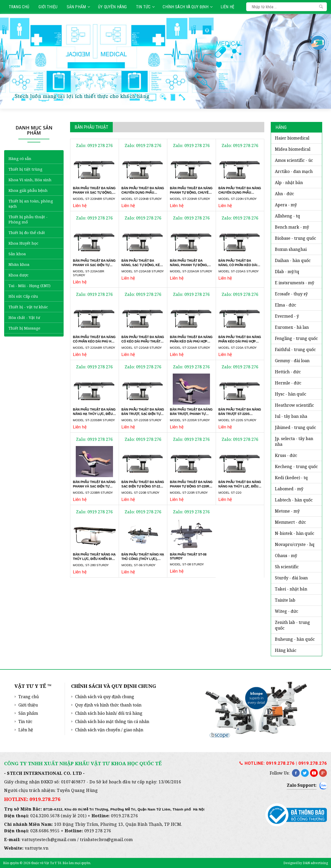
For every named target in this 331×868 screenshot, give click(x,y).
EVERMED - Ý (287, 316)
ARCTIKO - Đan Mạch (294, 171)
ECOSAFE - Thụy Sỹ (291, 294)
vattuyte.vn (37, 848)
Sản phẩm (78, 7)
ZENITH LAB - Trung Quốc (292, 625)
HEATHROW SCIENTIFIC (294, 405)
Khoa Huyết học (23, 243)
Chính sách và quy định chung (105, 697)
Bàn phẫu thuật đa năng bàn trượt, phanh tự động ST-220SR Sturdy (191, 414)
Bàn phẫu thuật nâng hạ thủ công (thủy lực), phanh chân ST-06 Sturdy (143, 560)
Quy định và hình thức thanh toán (108, 705)
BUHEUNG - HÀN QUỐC (295, 639)
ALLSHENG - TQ (287, 216)
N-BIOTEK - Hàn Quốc (295, 533)
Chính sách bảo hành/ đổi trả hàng (109, 713)
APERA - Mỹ (286, 205)
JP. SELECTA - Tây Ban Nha (294, 441)
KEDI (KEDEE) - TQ (291, 478)
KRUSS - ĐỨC (286, 455)
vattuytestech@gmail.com (49, 840)
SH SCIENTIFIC (287, 567)
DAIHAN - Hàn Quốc (293, 260)
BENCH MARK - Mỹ (292, 227)
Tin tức (145, 7)
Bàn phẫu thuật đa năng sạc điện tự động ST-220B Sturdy (143, 486)
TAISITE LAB (285, 600)
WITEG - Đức (287, 611)
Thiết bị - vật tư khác (28, 307)
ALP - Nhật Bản (289, 183)
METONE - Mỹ (287, 511)
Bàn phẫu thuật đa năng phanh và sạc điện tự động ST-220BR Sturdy (94, 486)
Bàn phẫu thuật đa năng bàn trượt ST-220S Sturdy (240, 414)
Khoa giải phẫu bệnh (28, 190)
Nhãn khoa (19, 264)
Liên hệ (227, 7)
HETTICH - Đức (288, 372)
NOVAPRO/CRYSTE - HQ (295, 544)
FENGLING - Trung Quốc (296, 338)
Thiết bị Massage (24, 328)
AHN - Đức (284, 194)
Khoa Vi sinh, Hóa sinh (30, 180)
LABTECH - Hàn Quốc (294, 500)
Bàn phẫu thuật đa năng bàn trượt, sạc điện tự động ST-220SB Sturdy (143, 414)
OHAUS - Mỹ (286, 556)
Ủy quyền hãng (112, 7)
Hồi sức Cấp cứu (23, 296)
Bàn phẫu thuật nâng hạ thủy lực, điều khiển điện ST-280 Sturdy (94, 559)
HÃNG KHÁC (286, 650)
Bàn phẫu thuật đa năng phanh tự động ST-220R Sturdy (191, 486)
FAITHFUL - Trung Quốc (295, 349)
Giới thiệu (48, 7)
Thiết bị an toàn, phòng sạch (31, 203)
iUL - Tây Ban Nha (291, 416)
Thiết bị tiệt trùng (25, 169)
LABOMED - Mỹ (289, 489)
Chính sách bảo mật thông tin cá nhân (112, 721)
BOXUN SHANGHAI (291, 249)
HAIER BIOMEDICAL (292, 138)
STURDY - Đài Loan (291, 578)
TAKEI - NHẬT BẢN (291, 589)
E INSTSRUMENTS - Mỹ (295, 283)
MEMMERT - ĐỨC (290, 522)
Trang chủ (19, 7)
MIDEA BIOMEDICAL (293, 149)
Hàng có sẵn (20, 158)
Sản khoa (17, 254)
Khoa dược (18, 275)
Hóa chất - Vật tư (24, 317)
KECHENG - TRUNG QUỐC (296, 466)
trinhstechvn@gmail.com (106, 840)
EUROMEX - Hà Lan (292, 327)
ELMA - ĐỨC (285, 305)
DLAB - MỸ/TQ (287, 272)
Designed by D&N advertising (306, 863)
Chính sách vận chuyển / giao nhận (109, 730)
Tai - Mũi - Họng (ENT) (29, 286)
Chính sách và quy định (187, 7)
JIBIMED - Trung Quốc (295, 427)
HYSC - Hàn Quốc (291, 394)
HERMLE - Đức (288, 383)
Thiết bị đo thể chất (27, 232)
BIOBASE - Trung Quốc (295, 238)
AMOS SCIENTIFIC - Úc (294, 160)
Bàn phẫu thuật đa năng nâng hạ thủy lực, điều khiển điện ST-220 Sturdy (240, 486)
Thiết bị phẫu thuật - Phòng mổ (28, 219)
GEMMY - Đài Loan (292, 361)
